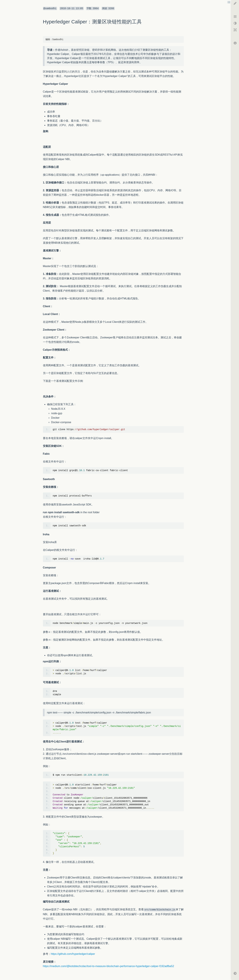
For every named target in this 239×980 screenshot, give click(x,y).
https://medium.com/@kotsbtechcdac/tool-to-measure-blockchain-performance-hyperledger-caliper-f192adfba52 (109, 966)
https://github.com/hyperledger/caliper (73, 954)
